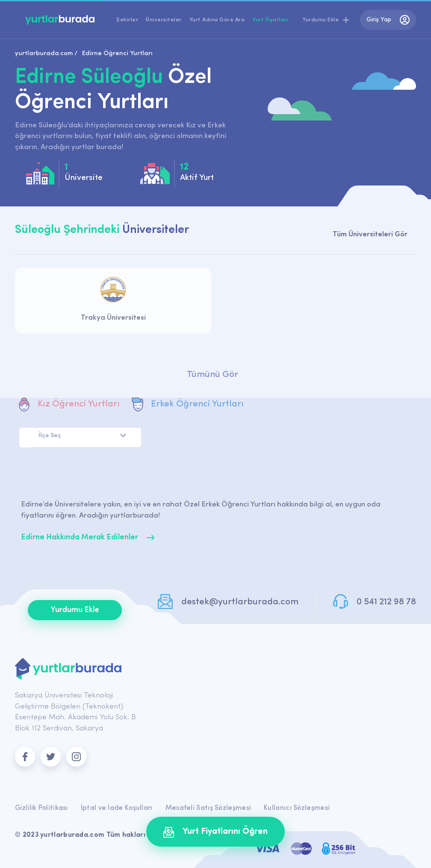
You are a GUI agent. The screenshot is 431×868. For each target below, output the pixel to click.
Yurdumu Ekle (75, 610)
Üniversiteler (164, 20)
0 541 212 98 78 (386, 602)
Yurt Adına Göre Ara (217, 20)
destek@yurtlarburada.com (240, 602)
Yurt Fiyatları (270, 20)
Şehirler (127, 20)
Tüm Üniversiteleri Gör (370, 234)
